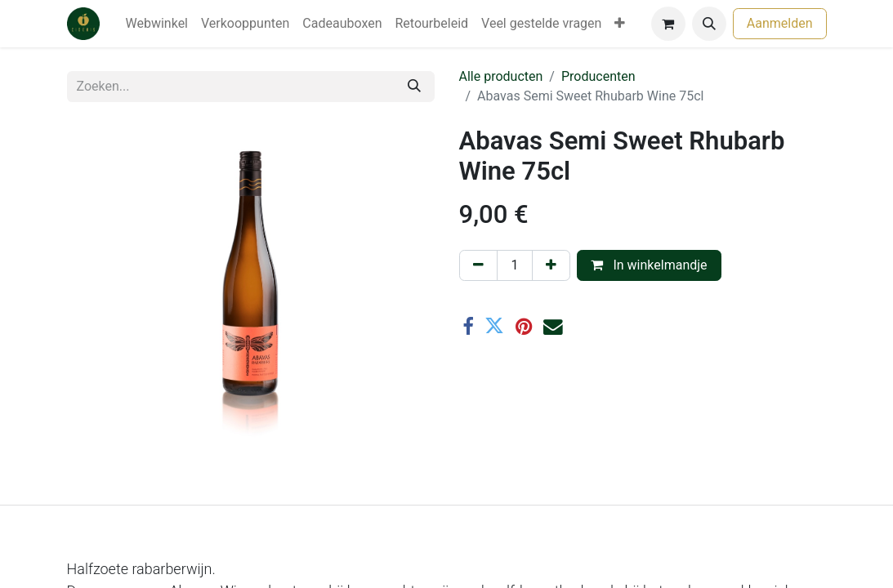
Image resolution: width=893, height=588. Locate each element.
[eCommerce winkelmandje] (668, 24)
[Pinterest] (524, 327)
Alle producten (501, 76)
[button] (709, 24)
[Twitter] (494, 327)
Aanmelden (780, 23)
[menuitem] (157, 24)
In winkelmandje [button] (649, 265)
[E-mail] (553, 327)
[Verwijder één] (478, 265)
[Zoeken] (414, 87)
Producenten (598, 76)
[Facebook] (468, 327)
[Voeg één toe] (551, 265)
